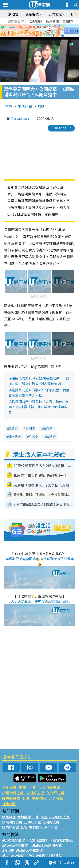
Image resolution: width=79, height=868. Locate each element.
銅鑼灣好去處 (13, 793)
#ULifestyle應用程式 (46, 845)
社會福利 (9, 804)
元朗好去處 (35, 793)
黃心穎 (48, 428)
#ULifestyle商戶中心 (18, 855)
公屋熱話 (36, 21)
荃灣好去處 (56, 793)
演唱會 (13, 14)
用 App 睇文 (63, 128)
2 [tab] (36, 36)
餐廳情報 (39, 798)
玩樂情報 (55, 14)
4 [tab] (45, 36)
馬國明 (30, 428)
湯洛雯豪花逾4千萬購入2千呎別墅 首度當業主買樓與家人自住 (39, 392)
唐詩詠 (51, 437)
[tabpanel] (39, 31)
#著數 (40, 855)
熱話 (41, 106)
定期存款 (69, 21)
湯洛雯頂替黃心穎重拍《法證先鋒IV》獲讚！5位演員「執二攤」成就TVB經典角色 (39, 407)
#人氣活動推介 (38, 840)
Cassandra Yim (23, 118)
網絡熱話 (14, 437)
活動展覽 (9, 787)
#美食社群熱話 (62, 840)
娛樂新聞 (52, 21)
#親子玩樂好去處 (15, 845)
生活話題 (25, 106)
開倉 (32, 787)
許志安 (33, 437)
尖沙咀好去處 (49, 787)
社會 (26, 798)
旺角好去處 (11, 798)
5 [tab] (49, 36)
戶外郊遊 (56, 798)
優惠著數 (32, 14)
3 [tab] (41, 36)
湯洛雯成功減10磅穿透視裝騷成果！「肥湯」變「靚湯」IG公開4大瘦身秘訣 (39, 381)
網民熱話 (9, 817)
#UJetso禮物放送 (29, 850)
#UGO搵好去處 (13, 840)
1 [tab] (32, 36)
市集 (23, 787)
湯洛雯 (13, 428)
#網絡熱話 (54, 855)
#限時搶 (8, 850)
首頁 (9, 106)
